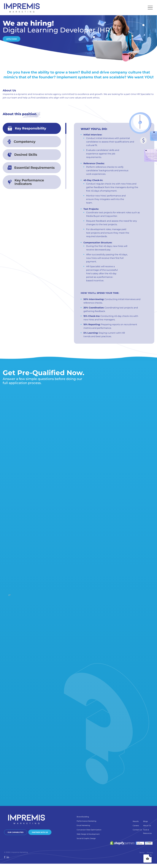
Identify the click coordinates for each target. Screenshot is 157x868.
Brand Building (83, 817)
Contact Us (137, 830)
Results (136, 821)
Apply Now (12, 39)
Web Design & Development (88, 834)
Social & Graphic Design (86, 838)
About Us (147, 826)
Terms (142, 852)
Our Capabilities (16, 832)
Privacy (150, 852)
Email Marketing (83, 825)
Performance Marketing (86, 821)
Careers (136, 826)
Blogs (145, 821)
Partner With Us (40, 832)
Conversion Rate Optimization (89, 830)
